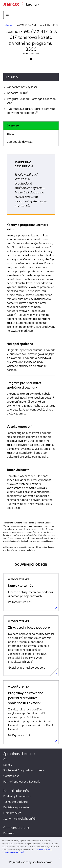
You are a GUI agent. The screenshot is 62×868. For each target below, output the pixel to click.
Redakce (9, 833)
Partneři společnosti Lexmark (22, 782)
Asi (5, 759)
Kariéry (8, 765)
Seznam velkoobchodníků (19, 819)
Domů (43, 5)
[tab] (31, 126)
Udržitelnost (11, 776)
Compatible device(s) (20, 142)
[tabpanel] (31, 333)
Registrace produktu (16, 807)
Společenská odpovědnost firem (24, 770)
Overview (13, 125)
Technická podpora (15, 802)
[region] (31, 852)
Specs (10, 134)
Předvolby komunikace (17, 796)
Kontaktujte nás (16, 791)
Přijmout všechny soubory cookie (31, 862)
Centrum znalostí (17, 828)
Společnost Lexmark (19, 754)
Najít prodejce (12, 813)
